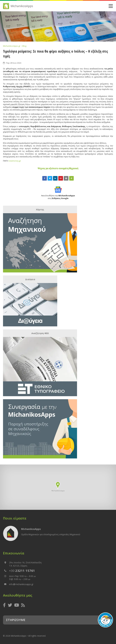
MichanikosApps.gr (12, 46)
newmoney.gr (14, 161)
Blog (24, 46)
